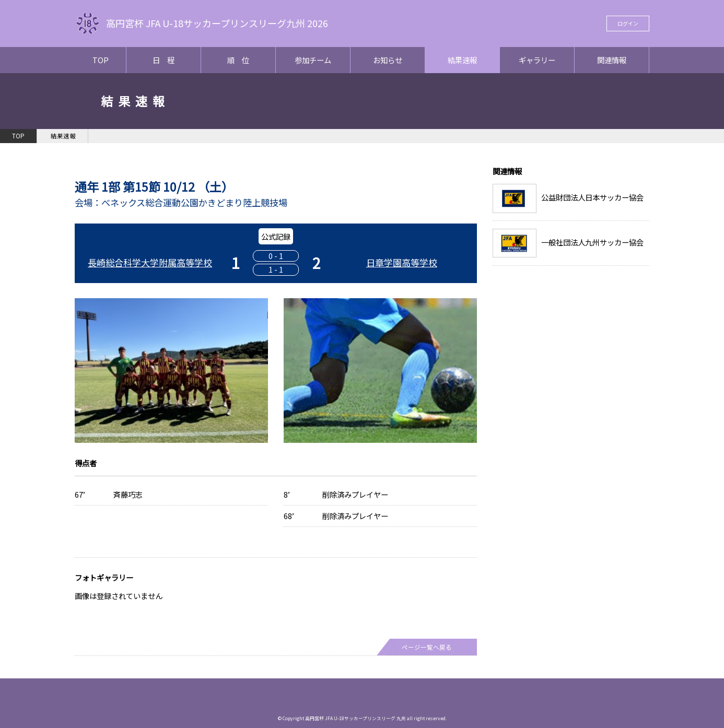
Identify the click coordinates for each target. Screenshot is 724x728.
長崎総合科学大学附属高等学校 (150, 262)
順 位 (238, 60)
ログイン (628, 23)
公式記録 (276, 236)
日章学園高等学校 (402, 262)
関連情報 (612, 60)
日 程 (164, 60)
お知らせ (388, 60)
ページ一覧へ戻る (427, 647)
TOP (101, 60)
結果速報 (462, 60)
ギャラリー (537, 60)
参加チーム (313, 60)
